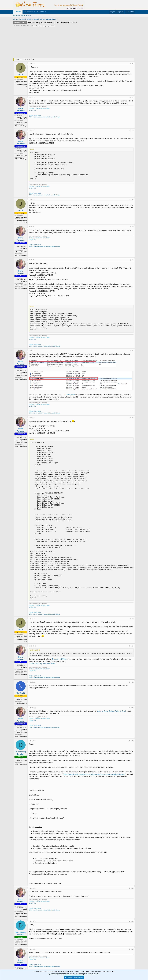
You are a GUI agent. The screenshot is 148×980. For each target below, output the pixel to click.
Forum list (16, 15)
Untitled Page (70, 395)
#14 (132, 888)
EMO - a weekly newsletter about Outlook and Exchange (44, 117)
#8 (133, 418)
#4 (133, 200)
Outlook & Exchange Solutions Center (39, 108)
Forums (18, 12)
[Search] (130, 12)
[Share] (130, 64)
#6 (133, 260)
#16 (132, 949)
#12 (132, 708)
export (40, 26)
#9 (133, 619)
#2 (133, 97)
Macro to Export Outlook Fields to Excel (111, 711)
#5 (133, 227)
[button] (34, 12)
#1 (133, 64)
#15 (132, 921)
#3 (133, 131)
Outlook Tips (32, 110)
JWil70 (17, 26)
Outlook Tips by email (35, 115)
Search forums (26, 15)
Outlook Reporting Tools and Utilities (42, 664)
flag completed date (49, 26)
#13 (132, 741)
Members (41, 12)
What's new (28, 12)
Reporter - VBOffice (59, 659)
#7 (133, 351)
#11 (132, 682)
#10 (132, 646)
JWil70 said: (34, 650)
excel (35, 26)
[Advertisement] (63, 43)
